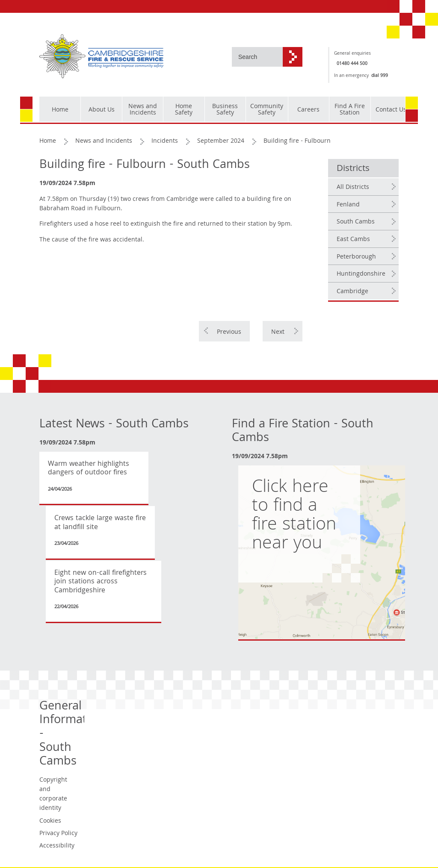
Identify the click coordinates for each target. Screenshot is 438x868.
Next (278, 332)
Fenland (348, 205)
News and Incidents (104, 141)
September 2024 (221, 141)
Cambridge (352, 292)
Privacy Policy (58, 834)
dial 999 (380, 76)
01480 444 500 (352, 64)
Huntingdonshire (361, 274)
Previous (229, 332)
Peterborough (356, 257)
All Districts (353, 188)
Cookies (50, 821)
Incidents (165, 141)
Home (48, 141)
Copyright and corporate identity (53, 794)
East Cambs (353, 240)
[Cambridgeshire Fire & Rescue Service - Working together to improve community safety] (101, 57)
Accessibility (57, 846)
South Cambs (356, 222)
